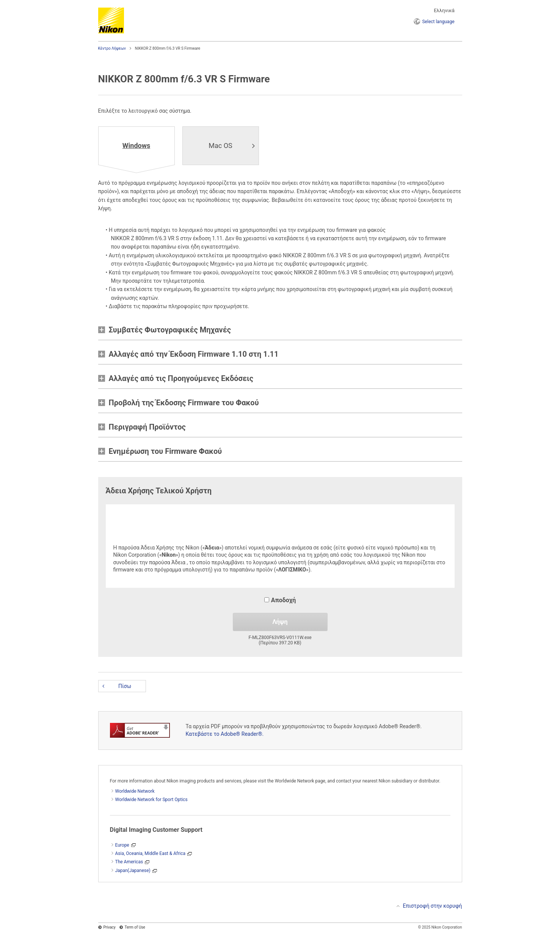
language (438, 22)
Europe (122, 845)
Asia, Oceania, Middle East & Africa (151, 853)
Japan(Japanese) (133, 871)
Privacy (110, 927)
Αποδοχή (280, 600)
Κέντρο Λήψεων (112, 48)
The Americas (129, 862)
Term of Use (135, 927)
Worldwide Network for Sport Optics (151, 800)
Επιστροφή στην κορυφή (433, 906)
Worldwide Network (135, 791)
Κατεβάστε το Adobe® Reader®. (225, 734)
